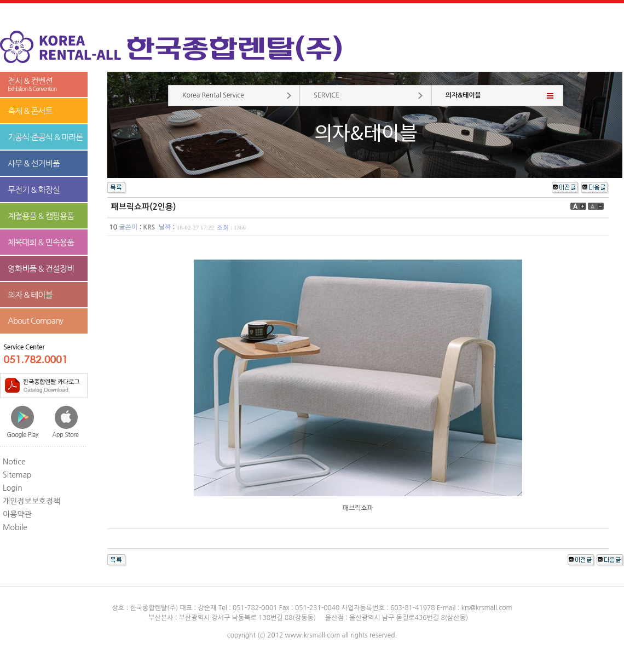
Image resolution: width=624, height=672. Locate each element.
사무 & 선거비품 (34, 163)
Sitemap (17, 475)
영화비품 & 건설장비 (41, 269)
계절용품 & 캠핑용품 (41, 216)
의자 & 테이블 (30, 295)
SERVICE (327, 95)
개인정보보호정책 (31, 501)
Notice (14, 462)
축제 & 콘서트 (30, 111)
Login (13, 488)
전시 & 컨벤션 (44, 85)
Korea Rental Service (213, 95)
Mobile (15, 527)
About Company (35, 321)
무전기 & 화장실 (34, 190)
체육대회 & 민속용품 (41, 242)
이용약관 (17, 514)
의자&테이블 (463, 95)
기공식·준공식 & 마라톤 (45, 137)
